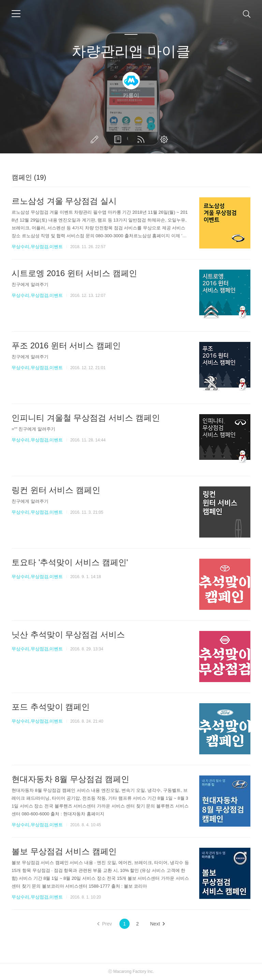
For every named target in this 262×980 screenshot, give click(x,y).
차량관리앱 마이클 (131, 51)
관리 (165, 139)
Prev (105, 924)
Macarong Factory (130, 971)
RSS (142, 139)
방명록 (119, 139)
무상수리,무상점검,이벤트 (37, 247)
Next (157, 924)
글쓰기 (96, 139)
